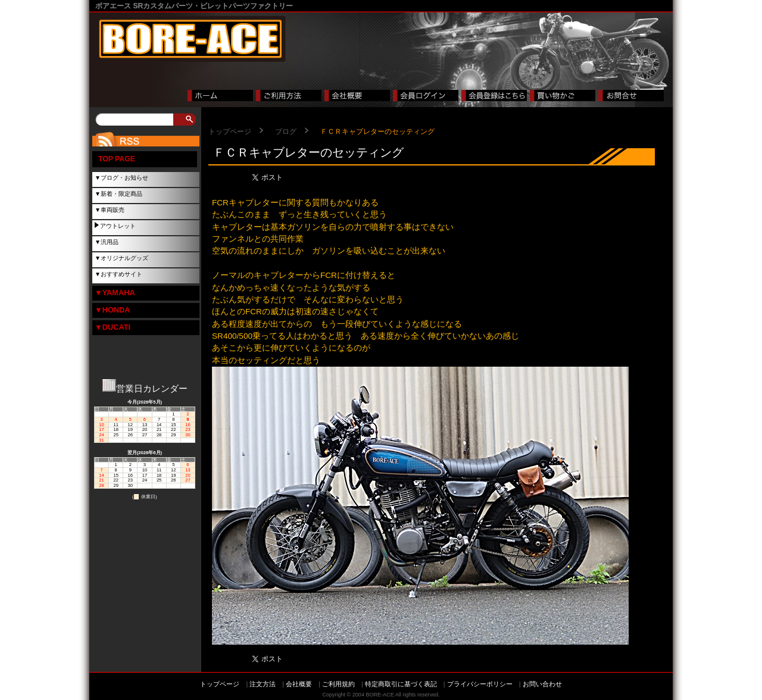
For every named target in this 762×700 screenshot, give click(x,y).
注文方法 (263, 684)
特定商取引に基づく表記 (401, 684)
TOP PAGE (117, 159)
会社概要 (299, 684)
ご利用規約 (338, 684)
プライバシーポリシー (480, 684)
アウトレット (118, 226)
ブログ (286, 132)
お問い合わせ (542, 684)
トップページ (230, 132)
